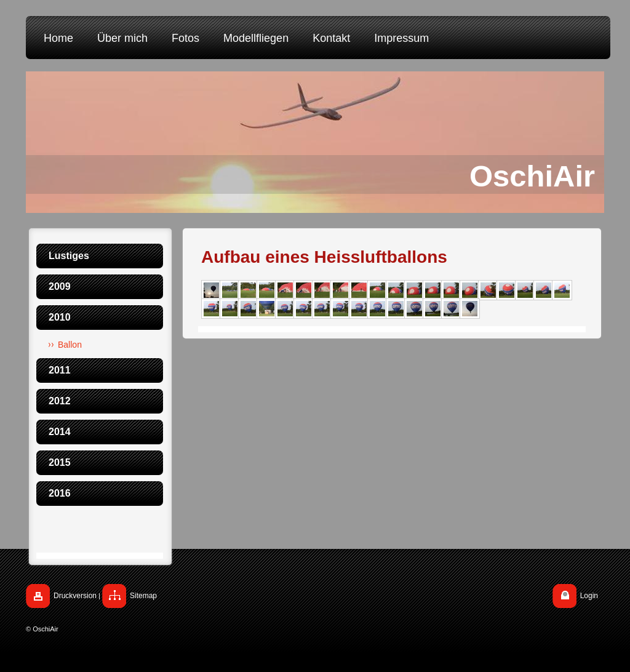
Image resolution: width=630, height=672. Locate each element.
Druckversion (75, 596)
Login (589, 596)
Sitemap (143, 596)
